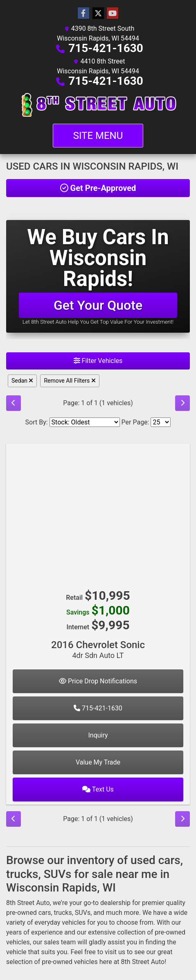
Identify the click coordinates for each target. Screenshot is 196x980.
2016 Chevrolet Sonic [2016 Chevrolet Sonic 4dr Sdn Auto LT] (98, 649)
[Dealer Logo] (98, 105)
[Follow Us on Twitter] (98, 14)
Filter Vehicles (98, 361)
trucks (63, 913)
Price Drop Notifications (98, 681)
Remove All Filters (70, 381)
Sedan (22, 381)
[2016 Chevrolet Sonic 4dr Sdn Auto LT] (98, 512)
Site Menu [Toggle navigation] (98, 136)
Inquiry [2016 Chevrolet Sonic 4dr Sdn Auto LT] (98, 735)
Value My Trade (98, 762)
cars (45, 913)
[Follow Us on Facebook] (83, 14)
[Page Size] (161, 422)
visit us (115, 952)
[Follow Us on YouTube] (113, 14)
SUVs (83, 913)
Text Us (98, 789)
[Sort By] (85, 422)
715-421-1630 (106, 48)
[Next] (182, 403)
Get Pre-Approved (98, 188)
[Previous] (14, 403)
